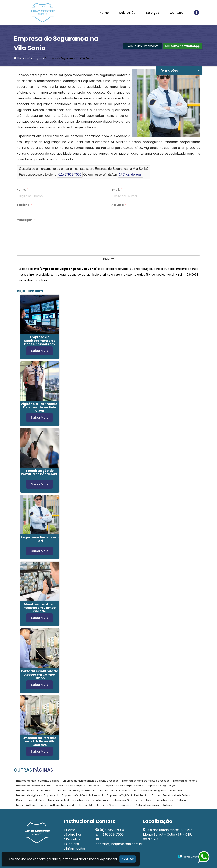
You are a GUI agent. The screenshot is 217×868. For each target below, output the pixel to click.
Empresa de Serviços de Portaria (77, 790)
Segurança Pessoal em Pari (40, 539)
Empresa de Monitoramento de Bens (38, 781)
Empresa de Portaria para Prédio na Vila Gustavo (40, 741)
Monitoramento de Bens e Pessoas (69, 800)
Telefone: (24, 205)
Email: (117, 190)
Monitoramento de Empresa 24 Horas (115, 800)
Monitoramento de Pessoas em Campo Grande (40, 608)
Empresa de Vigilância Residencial (127, 795)
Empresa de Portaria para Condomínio (78, 786)
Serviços (153, 13)
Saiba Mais (40, 351)
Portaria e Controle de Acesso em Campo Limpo (40, 675)
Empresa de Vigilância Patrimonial (82, 795)
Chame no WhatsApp (182, 46)
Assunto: (119, 205)
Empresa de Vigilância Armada (119, 790)
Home (104, 13)
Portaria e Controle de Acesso (115, 805)
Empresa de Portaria (185, 781)
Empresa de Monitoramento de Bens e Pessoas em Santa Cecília (40, 342)
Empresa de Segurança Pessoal (35, 790)
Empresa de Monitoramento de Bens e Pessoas (91, 781)
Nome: (22, 190)
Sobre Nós (127, 13)
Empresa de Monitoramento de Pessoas (146, 781)
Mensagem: (26, 220)
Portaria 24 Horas (26, 805)
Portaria (181, 800)
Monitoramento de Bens (30, 800)
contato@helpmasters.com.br (119, 844)
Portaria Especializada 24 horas (155, 805)
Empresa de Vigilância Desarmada (162, 790)
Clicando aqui (130, 175)
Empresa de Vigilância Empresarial (37, 795)
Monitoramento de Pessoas (157, 800)
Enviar (108, 259)
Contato (177, 13)
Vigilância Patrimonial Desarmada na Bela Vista (40, 407)
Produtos (73, 839)
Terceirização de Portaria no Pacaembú (40, 472)
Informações (76, 848)
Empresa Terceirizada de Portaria (171, 795)
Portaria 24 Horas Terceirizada (58, 805)
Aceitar (128, 859)
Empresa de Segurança (161, 786)
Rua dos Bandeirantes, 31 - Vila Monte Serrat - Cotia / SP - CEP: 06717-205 (168, 835)
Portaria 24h (86, 805)
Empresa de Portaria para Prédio (124, 786)
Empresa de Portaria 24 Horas (34, 786)
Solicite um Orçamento (143, 46)
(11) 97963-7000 (70, 175)
